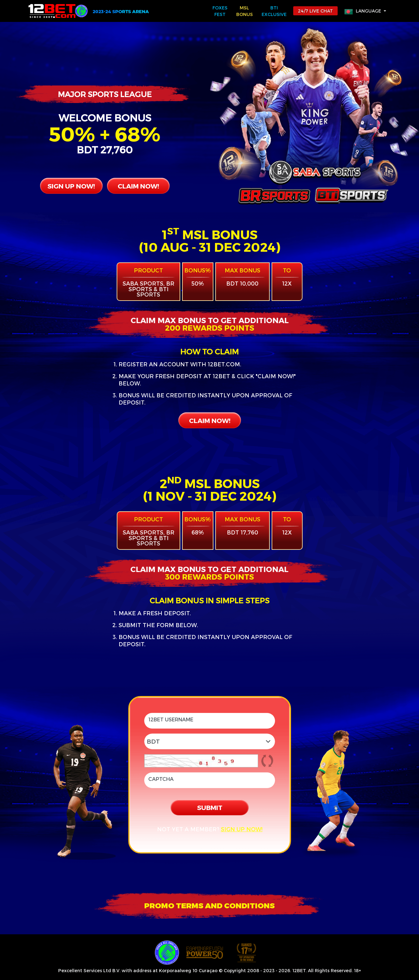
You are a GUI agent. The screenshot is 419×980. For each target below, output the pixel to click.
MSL (245, 11)
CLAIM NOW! (138, 186)
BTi (274, 11)
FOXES (220, 11)
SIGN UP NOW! (71, 186)
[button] (365, 11)
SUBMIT (209, 807)
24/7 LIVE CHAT (315, 11)
